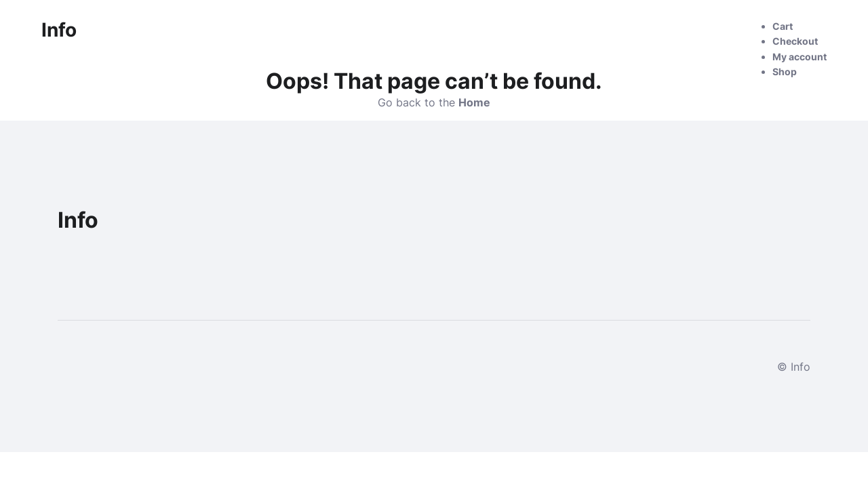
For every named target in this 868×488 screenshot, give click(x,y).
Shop (785, 72)
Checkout (795, 41)
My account (800, 57)
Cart (783, 26)
